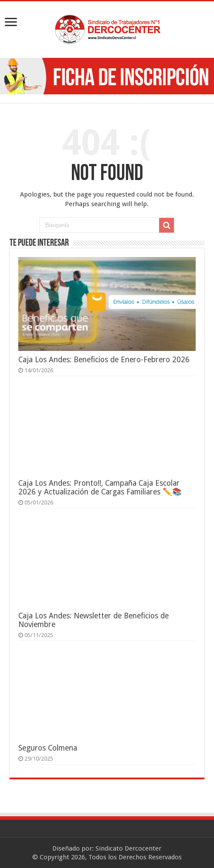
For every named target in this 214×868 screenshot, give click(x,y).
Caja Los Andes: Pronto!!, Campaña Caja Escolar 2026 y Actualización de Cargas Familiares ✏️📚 (100, 487)
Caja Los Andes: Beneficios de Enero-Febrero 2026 (104, 360)
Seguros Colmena (48, 748)
